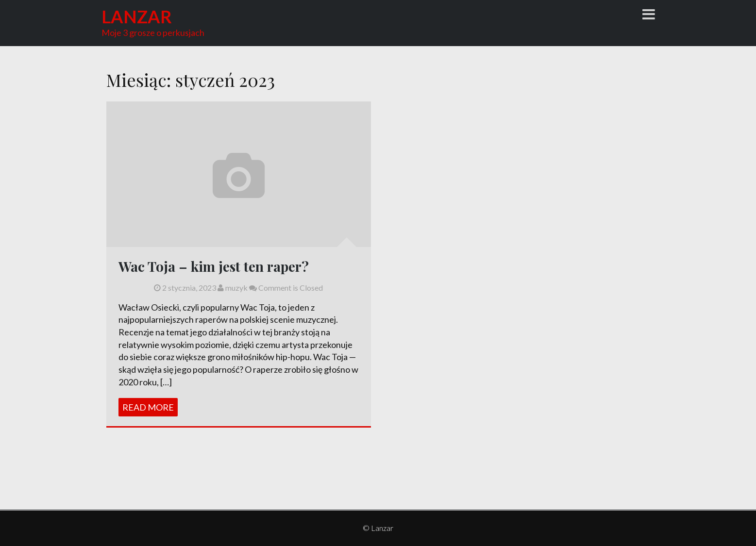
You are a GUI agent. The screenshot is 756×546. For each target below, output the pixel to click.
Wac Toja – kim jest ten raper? (214, 266)
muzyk (233, 288)
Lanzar (137, 17)
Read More (148, 407)
